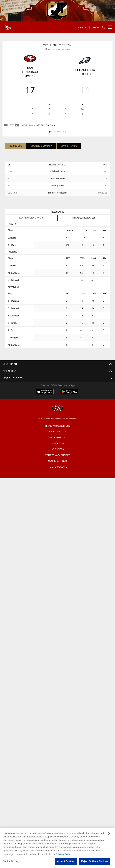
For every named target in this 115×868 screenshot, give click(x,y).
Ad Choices (58, 449)
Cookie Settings (57, 461)
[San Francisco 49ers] (57, 408)
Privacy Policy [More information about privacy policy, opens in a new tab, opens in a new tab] (64, 857)
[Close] (109, 837)
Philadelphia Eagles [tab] (84, 218)
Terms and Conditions (57, 426)
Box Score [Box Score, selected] (16, 146)
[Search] (104, 27)
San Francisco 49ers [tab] (31, 218)
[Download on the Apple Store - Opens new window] (45, 392)
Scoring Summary (41, 146)
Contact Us (57, 443)
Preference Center (57, 467)
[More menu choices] (110, 27)
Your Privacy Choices (58, 455)
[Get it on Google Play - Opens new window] (69, 394)
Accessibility (57, 437)
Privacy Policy (57, 431)
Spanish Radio (69, 146)
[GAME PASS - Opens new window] (57, 132)
